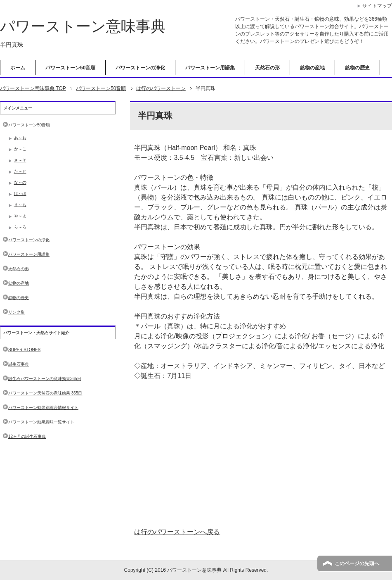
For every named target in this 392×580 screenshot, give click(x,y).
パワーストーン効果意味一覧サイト (41, 422)
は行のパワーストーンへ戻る (177, 532)
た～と (20, 171)
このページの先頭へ (357, 563)
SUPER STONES (24, 350)
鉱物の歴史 (357, 68)
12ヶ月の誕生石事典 (27, 436)
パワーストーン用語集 (210, 68)
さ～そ (20, 160)
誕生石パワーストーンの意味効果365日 (45, 379)
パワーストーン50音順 (70, 68)
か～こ (20, 149)
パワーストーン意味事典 (83, 26)
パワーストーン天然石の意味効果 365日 (45, 393)
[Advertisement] (261, 459)
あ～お (20, 138)
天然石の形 (267, 68)
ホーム (18, 68)
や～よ (20, 216)
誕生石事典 (19, 364)
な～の (20, 182)
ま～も (20, 205)
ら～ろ (20, 227)
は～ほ (20, 194)
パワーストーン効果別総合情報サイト (43, 408)
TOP (33, 88)
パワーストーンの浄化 (140, 68)
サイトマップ (377, 6)
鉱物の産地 (312, 68)
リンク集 (17, 312)
